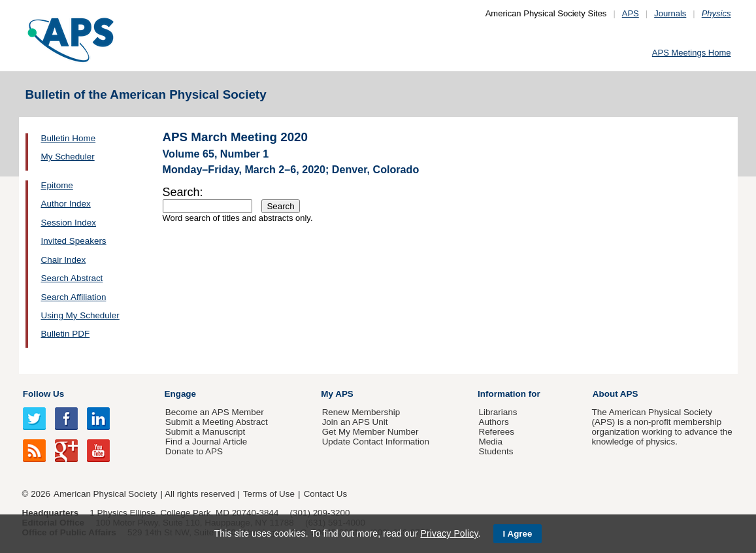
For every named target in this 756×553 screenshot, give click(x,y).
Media (490, 442)
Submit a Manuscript (205, 432)
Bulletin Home (69, 138)
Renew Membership (361, 412)
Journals (670, 13)
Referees (496, 432)
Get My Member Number (370, 432)
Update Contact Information (376, 442)
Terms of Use (269, 494)
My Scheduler (68, 157)
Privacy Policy (449, 533)
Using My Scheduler (80, 315)
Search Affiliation (74, 297)
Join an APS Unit (355, 422)
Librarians (498, 412)
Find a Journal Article (206, 442)
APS (631, 13)
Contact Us (325, 494)
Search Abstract (72, 278)
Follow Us (43, 394)
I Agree (518, 534)
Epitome (57, 185)
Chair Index (64, 260)
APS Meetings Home (692, 53)
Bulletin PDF (66, 334)
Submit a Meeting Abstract (217, 422)
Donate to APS (194, 451)
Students (496, 451)
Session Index (69, 223)
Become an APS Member (215, 412)
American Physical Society (105, 494)
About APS (616, 394)
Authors (493, 422)
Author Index (66, 204)
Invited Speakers (74, 241)
